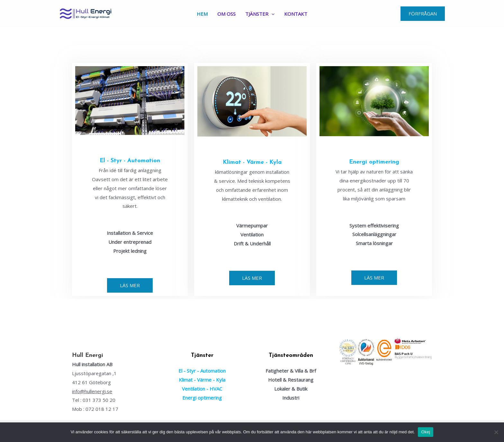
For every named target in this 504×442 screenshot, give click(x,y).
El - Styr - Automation (130, 161)
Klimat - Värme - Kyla (252, 162)
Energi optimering (374, 162)
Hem (202, 14)
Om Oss (226, 14)
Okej (426, 432)
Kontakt (296, 14)
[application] (271, 14)
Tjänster (260, 14)
